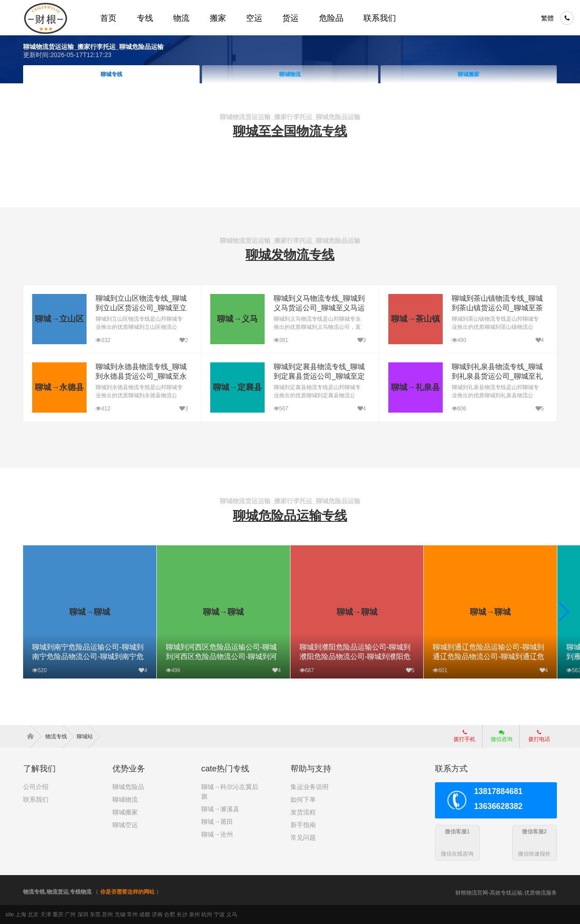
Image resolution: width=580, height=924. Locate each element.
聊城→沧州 (217, 834)
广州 (70, 914)
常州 (132, 914)
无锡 (120, 914)
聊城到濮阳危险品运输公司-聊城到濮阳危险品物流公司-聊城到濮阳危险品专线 (355, 657)
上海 (21, 914)
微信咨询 (498, 739)
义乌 (232, 914)
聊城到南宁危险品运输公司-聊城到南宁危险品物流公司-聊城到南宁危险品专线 (88, 657)
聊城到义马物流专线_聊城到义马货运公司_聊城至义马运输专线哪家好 (319, 308)
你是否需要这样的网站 (127, 892)
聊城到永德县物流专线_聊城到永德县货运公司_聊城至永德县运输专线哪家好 (141, 376)
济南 (157, 914)
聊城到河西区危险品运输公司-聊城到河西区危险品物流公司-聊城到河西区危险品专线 (221, 657)
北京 (33, 914)
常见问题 (303, 837)
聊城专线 (290, 74)
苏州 (107, 914)
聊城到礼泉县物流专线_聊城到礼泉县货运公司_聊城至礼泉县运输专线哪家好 (496, 376)
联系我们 (36, 799)
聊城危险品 (128, 787)
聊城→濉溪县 (220, 809)
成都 (145, 914)
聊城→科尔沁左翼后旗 (230, 792)
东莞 (95, 914)
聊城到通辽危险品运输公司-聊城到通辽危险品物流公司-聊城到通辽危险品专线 (488, 657)
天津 (46, 914)
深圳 (83, 914)
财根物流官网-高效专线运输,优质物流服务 (506, 893)
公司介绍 (36, 787)
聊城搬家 (125, 812)
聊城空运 (125, 825)
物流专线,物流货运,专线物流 (57, 892)
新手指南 (303, 825)
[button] (564, 612)
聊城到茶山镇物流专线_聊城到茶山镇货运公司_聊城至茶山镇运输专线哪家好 (496, 308)
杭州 (207, 914)
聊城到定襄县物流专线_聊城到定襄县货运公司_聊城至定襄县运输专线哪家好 (319, 376)
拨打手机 (464, 736)
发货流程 (303, 812)
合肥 (169, 914)
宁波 (219, 914)
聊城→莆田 (217, 822)
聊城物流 (469, 74)
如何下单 (303, 799)
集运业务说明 (309, 787)
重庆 (58, 914)
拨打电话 (539, 736)
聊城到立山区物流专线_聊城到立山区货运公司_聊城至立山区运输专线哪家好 (141, 308)
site (10, 914)
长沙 (182, 914)
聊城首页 (111, 74)
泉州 (194, 914)
